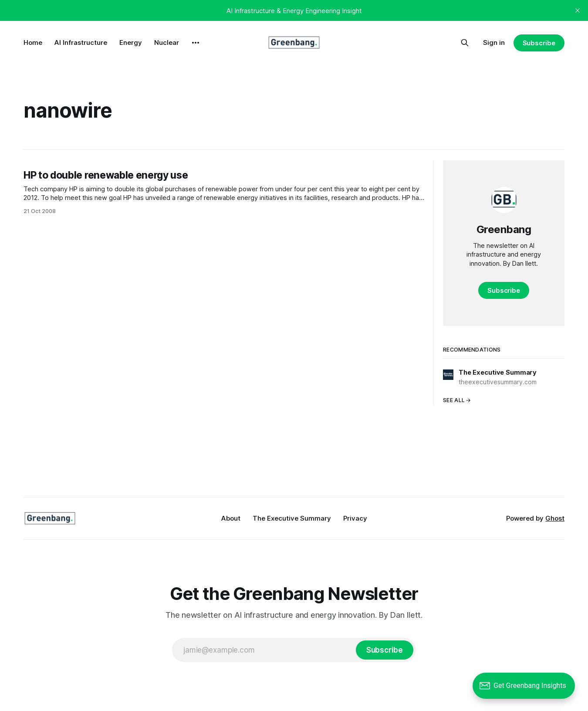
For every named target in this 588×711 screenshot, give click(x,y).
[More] (196, 43)
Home (33, 42)
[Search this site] (465, 43)
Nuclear (167, 42)
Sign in (494, 42)
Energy (131, 42)
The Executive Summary (292, 518)
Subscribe (539, 43)
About (231, 518)
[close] (578, 10)
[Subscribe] (385, 650)
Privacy (355, 518)
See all (457, 400)
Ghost (555, 518)
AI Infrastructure (81, 42)
